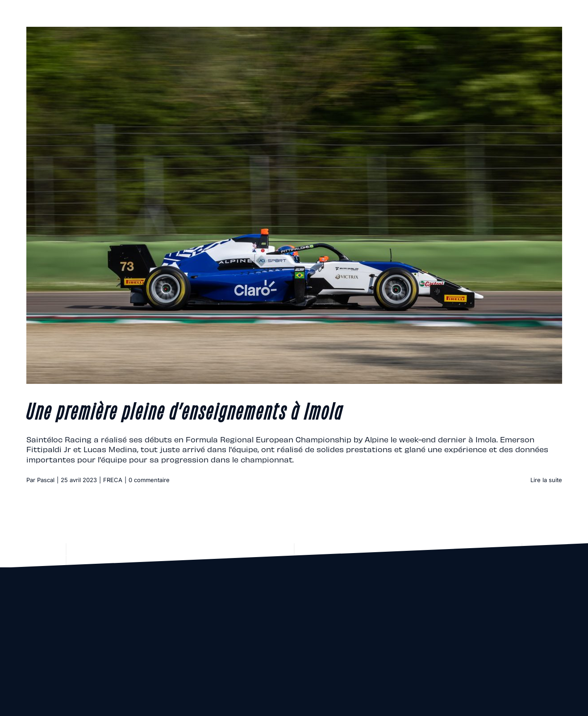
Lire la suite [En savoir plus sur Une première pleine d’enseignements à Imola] (546, 480)
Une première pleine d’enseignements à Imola (185, 410)
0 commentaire (149, 480)
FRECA (113, 480)
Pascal (46, 480)
